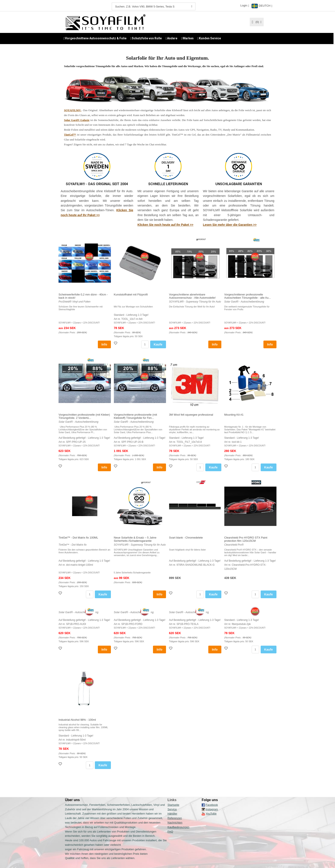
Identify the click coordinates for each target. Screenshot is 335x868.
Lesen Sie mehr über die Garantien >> (230, 224)
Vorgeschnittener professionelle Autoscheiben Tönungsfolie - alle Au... (248, 296)
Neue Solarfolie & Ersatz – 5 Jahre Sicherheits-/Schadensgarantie (135, 539)
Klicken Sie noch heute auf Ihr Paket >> (165, 224)
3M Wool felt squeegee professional (191, 414)
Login (244, 5)
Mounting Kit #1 (234, 414)
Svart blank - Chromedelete (186, 537)
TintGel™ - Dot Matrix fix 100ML (78, 537)
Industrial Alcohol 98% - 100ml (77, 720)
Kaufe (158, 344)
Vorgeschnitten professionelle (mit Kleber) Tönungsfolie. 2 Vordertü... (84, 416)
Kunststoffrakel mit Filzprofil (131, 294)
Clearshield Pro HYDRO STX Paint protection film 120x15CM (246, 539)
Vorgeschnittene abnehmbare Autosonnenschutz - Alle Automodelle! (192, 296)
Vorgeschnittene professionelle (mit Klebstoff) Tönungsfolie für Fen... (135, 416)
